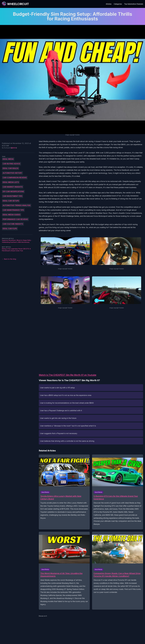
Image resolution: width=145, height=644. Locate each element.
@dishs (14, 148)
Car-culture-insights (13, 224)
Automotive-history (12, 173)
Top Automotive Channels (134, 4)
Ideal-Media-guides (12, 215)
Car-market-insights (13, 187)
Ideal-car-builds (11, 168)
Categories (118, 4)
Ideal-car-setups (11, 201)
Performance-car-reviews (15, 219)
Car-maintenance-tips (13, 210)
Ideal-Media (8, 159)
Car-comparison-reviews (15, 178)
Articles (109, 4)
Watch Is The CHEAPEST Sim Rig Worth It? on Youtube (68, 375)
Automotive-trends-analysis (17, 205)
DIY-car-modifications (13, 191)
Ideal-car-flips (10, 229)
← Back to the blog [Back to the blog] (9, 259)
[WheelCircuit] (15, 4)
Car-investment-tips (12, 196)
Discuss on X (43, 616)
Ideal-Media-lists (11, 182)
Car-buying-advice (11, 164)
